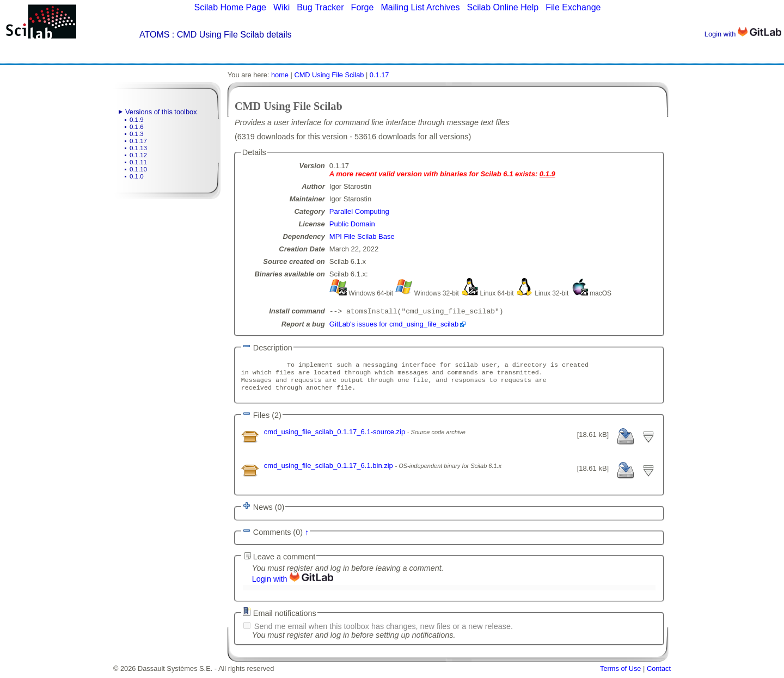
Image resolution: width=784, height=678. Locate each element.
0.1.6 (137, 127)
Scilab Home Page (230, 7)
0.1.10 (138, 169)
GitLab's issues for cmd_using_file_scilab (394, 325)
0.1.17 (138, 141)
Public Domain (352, 224)
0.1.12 (138, 155)
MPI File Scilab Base (362, 236)
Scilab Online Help (503, 7)
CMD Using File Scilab (329, 75)
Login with (743, 34)
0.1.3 (137, 134)
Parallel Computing (359, 211)
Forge (363, 7)
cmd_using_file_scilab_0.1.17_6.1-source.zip (336, 437)
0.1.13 (138, 148)
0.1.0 (137, 176)
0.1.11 (138, 162)
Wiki (281, 7)
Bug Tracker (320, 7)
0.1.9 (137, 120)
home (280, 75)
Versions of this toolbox (161, 112)
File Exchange (573, 7)
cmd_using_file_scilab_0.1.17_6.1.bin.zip (330, 471)
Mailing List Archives (420, 7)
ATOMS (154, 35)
